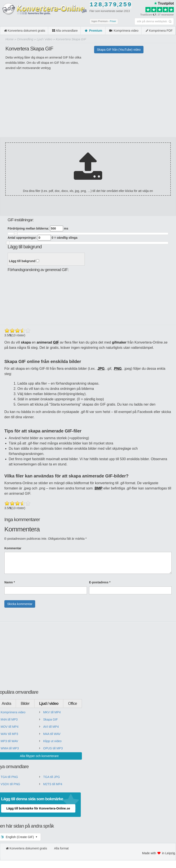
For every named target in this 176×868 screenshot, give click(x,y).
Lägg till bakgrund (24, 261)
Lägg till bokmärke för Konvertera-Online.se (38, 808)
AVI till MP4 (51, 727)
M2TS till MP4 (53, 784)
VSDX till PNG (10, 784)
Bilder (25, 704)
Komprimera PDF (159, 31)
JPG (101, 369)
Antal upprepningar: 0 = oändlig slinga (42, 238)
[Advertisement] (86, 107)
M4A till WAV (52, 734)
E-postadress (100, 582)
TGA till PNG (9, 777)
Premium (93, 31)
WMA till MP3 (10, 748)
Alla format (61, 848)
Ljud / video (49, 704)
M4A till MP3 (9, 719)
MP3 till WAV (9, 741)
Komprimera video (123, 31)
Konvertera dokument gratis (24, 31)
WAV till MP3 (9, 734)
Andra (6, 704)
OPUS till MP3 (53, 748)
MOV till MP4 (10, 727)
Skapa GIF (51, 719)
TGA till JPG (52, 777)
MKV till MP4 (52, 712)
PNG (118, 369)
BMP (99, 488)
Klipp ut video (52, 741)
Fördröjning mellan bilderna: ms (38, 228)
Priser (113, 21)
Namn (10, 582)
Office (73, 704)
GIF (56, 342)
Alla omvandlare (65, 31)
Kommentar (13, 548)
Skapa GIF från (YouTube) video (119, 50)
